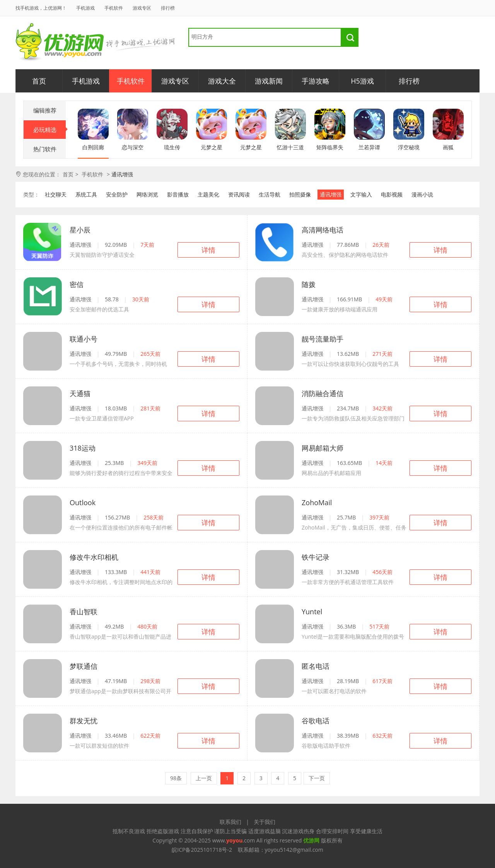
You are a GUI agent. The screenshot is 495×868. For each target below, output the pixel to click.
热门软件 (45, 149)
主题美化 (208, 194)
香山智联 (84, 612)
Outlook (83, 502)
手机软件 (114, 8)
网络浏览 (147, 194)
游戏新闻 (269, 81)
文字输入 (361, 194)
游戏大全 (222, 81)
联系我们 (230, 822)
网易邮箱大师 (323, 448)
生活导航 (270, 194)
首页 (39, 81)
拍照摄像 (300, 194)
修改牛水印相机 (94, 557)
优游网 (60, 42)
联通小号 (84, 339)
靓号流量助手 (323, 339)
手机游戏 (85, 8)
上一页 (204, 778)
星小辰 (80, 230)
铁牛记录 (316, 557)
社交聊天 (56, 194)
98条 (176, 778)
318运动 (83, 448)
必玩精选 (50, 130)
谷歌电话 (316, 721)
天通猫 (80, 393)
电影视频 (392, 194)
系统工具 (86, 194)
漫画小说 (422, 194)
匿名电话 (316, 666)
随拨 (309, 284)
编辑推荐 (45, 110)
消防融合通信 (323, 393)
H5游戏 (362, 81)
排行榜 (168, 8)
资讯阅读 (239, 194)
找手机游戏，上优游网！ (41, 8)
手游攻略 (316, 81)
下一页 (317, 778)
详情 (208, 250)
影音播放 (178, 194)
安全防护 (117, 194)
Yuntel (312, 612)
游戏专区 (142, 8)
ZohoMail (317, 502)
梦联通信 (84, 666)
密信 (77, 284)
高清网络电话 (323, 230)
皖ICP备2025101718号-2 (202, 850)
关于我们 (265, 822)
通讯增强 (331, 194)
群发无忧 (84, 721)
